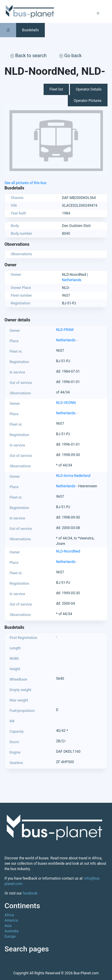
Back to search (29, 56)
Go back (70, 56)
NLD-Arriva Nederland (73, 476)
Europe (10, 937)
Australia (11, 931)
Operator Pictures (88, 101)
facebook (30, 893)
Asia (8, 926)
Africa (9, 915)
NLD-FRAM (65, 330)
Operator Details (89, 89)
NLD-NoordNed (68, 551)
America (11, 920)
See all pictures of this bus (25, 183)
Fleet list (56, 89)
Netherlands (72, 280)
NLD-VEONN (66, 403)
